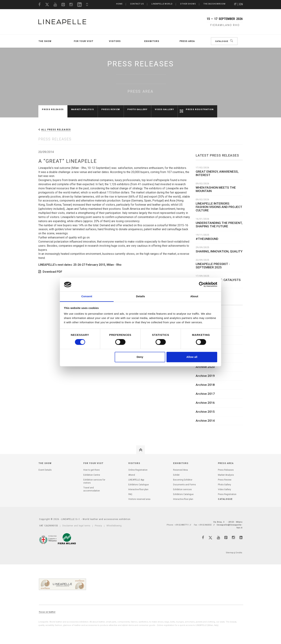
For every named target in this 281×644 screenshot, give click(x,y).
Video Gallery (164, 109)
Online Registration (138, 466)
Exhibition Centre (92, 471)
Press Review (111, 109)
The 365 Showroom (214, 4)
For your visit (84, 41)
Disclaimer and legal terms (76, 522)
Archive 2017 (205, 390)
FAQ (130, 491)
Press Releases (53, 109)
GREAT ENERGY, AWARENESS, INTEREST (217, 170)
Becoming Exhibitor (183, 476)
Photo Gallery (137, 109)
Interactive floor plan (138, 486)
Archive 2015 (205, 408)
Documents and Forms (184, 481)
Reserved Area (180, 466)
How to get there (91, 466)
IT (235, 4)
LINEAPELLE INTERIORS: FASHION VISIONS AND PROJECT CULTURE (219, 203)
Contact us (137, 4)
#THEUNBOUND (207, 235)
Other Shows (188, 4)
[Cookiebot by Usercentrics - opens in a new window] (202, 285)
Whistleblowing (114, 522)
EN (241, 4)
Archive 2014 (205, 417)
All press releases (56, 126)
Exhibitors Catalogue (139, 481)
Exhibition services (182, 486)
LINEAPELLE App (136, 476)
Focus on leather (47, 608)
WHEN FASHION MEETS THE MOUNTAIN (216, 186)
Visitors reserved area (139, 496)
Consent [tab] (87, 296)
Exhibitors (152, 41)
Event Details (45, 466)
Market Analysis (83, 109)
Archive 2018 (205, 381)
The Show (45, 41)
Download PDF (52, 268)
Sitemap (230, 549)
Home (119, 4)
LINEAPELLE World (162, 4)
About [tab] (194, 296)
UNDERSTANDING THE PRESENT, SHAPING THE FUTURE (219, 221)
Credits (239, 549)
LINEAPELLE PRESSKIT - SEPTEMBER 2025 (213, 262)
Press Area (187, 41)
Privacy (98, 522)
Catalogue (223, 41)
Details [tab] (140, 296)
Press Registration (200, 109)
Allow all (192, 357)
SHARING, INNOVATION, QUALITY (219, 248)
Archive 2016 (205, 399)
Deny (140, 357)
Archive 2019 (205, 372)
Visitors (115, 41)
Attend (132, 471)
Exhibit (176, 471)
